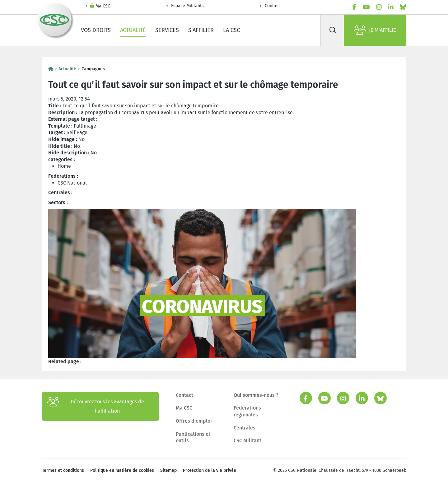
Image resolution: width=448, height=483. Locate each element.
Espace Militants (187, 6)
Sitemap (168, 470)
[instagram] (379, 7)
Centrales (245, 428)
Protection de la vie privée (210, 470)
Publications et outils (193, 437)
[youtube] (366, 7)
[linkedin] (391, 7)
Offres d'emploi (194, 421)
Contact (272, 6)
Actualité (133, 30)
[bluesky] (403, 7)
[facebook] (355, 7)
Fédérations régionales (247, 411)
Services (167, 30)
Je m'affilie (375, 30)
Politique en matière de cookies (122, 470)
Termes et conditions (63, 470)
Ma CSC (100, 6)
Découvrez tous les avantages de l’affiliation (96, 406)
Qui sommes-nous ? (256, 395)
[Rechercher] (333, 30)
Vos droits (96, 30)
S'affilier (201, 30)
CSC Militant (247, 441)
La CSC (231, 30)
